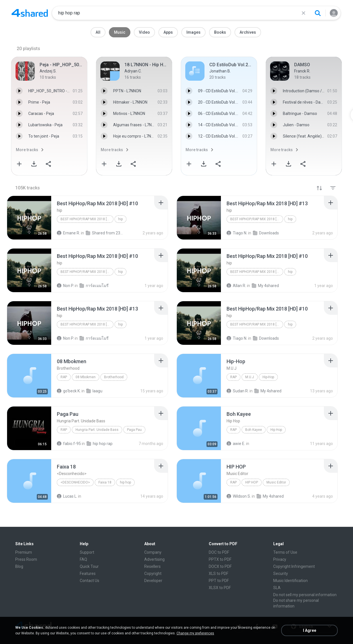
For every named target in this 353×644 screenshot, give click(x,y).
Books (220, 32)
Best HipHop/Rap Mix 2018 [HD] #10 (87, 219)
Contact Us (90, 581)
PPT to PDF (219, 581)
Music (120, 32)
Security (281, 574)
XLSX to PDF (220, 588)
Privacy (280, 559)
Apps (168, 32)
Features (88, 574)
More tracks (27, 150)
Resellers (152, 566)
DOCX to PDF (220, 566)
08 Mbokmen (86, 377)
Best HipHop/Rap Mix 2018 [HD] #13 (257, 219)
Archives (248, 32)
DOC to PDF (219, 552)
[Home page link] (30, 13)
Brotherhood (114, 377)
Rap (64, 377)
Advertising (154, 559)
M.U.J (250, 377)
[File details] (29, 218)
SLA (277, 588)
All (98, 32)
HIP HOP (252, 482)
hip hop (125, 482)
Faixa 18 (105, 482)
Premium (24, 552)
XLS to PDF (219, 574)
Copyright (153, 574)
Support (87, 552)
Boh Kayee (254, 430)
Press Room (26, 559)
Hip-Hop (268, 377)
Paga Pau (134, 430)
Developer (153, 581)
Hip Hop (276, 430)
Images (193, 32)
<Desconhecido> (75, 482)
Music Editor (276, 482)
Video (144, 32)
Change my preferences (195, 633)
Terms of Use (285, 552)
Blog (19, 566)
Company (153, 552)
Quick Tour (89, 566)
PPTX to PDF (220, 559)
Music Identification (290, 581)
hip (120, 219)
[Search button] (318, 13)
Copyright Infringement (294, 566)
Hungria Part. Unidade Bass (97, 430)
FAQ (83, 559)
